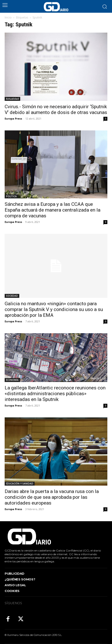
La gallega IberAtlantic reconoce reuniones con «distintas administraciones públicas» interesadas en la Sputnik (55, 394)
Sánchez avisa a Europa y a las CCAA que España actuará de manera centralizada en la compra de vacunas (53, 210)
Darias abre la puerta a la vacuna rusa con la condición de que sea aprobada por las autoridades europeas (52, 497)
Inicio (8, 17)
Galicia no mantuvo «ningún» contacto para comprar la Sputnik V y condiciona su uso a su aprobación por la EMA (54, 309)
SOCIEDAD (12, 296)
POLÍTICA (11, 196)
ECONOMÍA (12, 380)
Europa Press (13, 119)
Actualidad (12, 99)
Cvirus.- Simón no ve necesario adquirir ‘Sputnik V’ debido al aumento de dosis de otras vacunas (56, 109)
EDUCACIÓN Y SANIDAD (20, 484)
